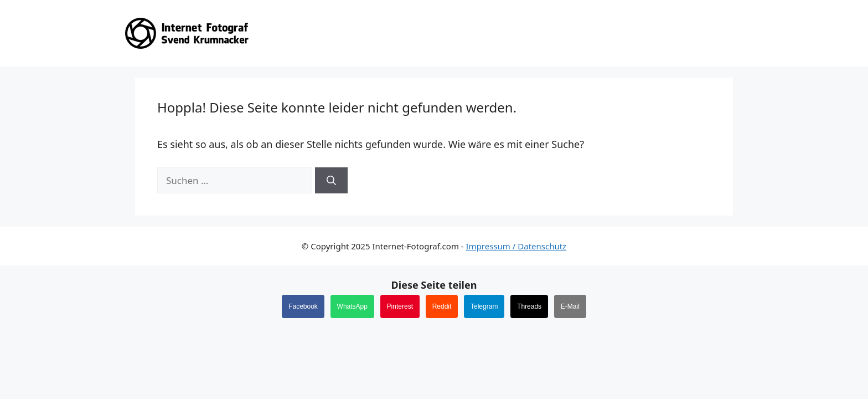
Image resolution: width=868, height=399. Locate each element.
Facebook (303, 306)
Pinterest (400, 306)
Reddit (442, 306)
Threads (529, 306)
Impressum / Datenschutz (516, 246)
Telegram (484, 306)
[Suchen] (331, 181)
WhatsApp (352, 306)
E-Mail (570, 306)
